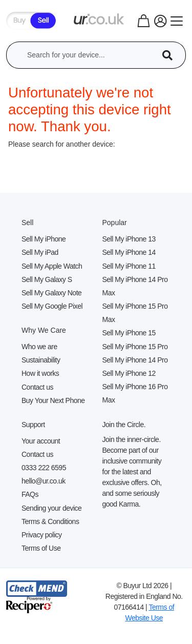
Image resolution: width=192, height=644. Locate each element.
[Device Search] (171, 55)
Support (33, 425)
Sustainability (41, 360)
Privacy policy (42, 535)
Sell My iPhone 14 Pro (135, 360)
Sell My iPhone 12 (129, 373)
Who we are (39, 347)
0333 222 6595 (44, 468)
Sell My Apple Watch (52, 266)
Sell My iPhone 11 (129, 266)
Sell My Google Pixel (52, 306)
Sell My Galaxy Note (51, 293)
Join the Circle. (124, 425)
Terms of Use (41, 548)
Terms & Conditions (50, 521)
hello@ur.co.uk (44, 481)
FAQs (30, 494)
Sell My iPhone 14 (129, 252)
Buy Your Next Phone (53, 400)
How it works (40, 373)
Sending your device (51, 508)
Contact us (37, 387)
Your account (41, 441)
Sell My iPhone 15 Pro (135, 347)
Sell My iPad (40, 252)
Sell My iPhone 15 (129, 333)
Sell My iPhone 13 (129, 239)
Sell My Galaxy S (47, 279)
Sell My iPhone (44, 239)
